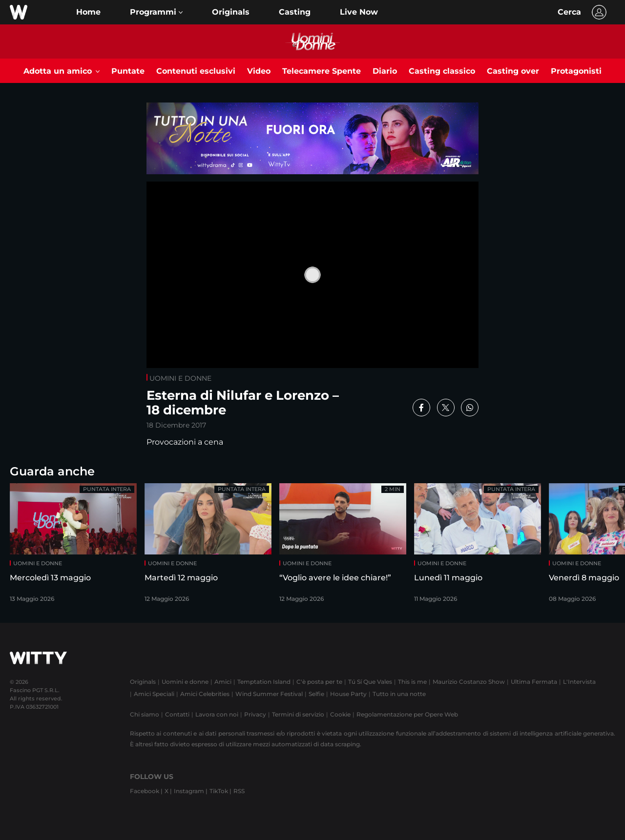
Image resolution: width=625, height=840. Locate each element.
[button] (156, 12)
